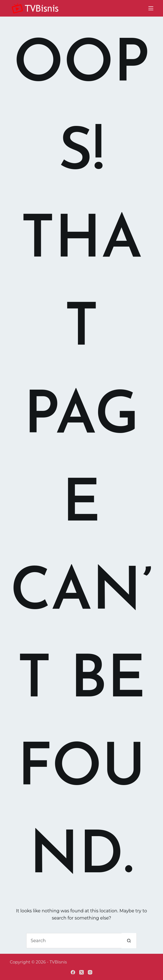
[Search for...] (74, 941)
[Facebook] (73, 972)
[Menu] (151, 8)
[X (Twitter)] (81, 972)
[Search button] (129, 941)
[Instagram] (90, 972)
